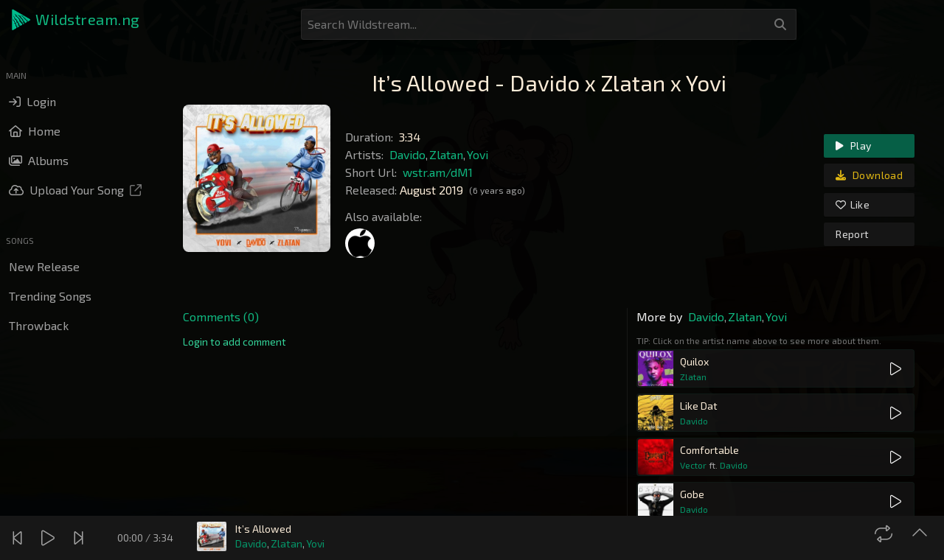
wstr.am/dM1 (438, 172)
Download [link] (869, 175)
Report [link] (852, 234)
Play (853, 146)
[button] (77, 20)
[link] (235, 342)
